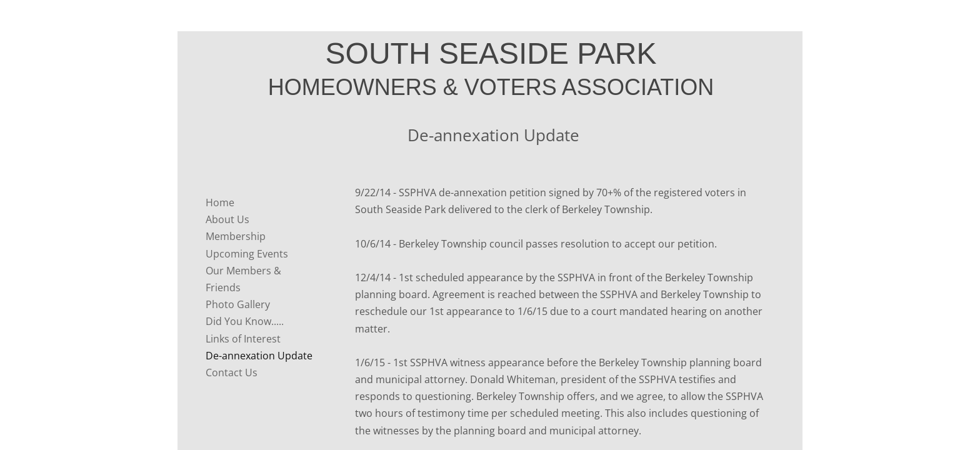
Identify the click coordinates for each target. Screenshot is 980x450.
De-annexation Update (259, 356)
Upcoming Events (247, 254)
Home (220, 202)
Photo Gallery (238, 304)
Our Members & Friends (243, 279)
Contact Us (232, 372)
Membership (236, 236)
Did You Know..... (245, 321)
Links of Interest (243, 339)
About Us (227, 219)
